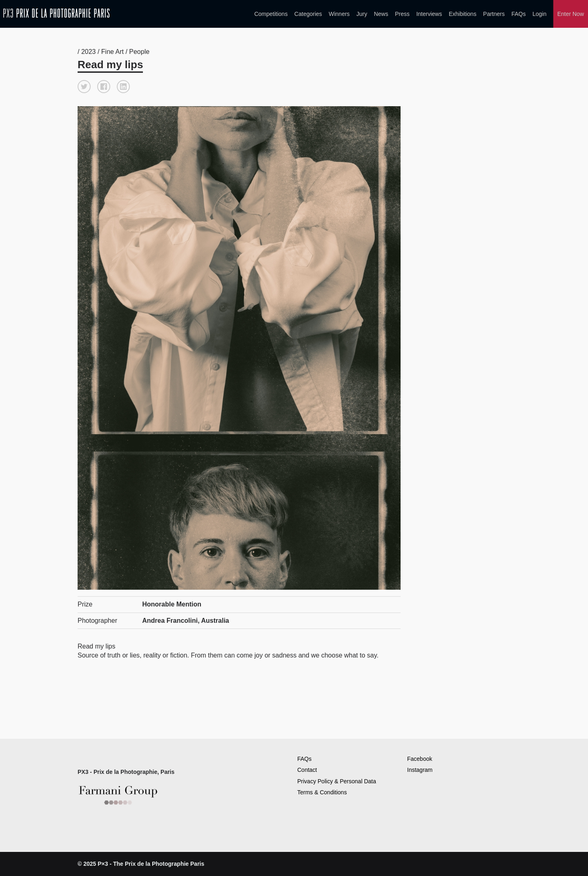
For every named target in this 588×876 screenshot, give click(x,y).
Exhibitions (463, 14)
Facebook (420, 759)
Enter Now (571, 14)
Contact (307, 770)
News (381, 14)
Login (539, 14)
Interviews (429, 14)
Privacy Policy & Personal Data (337, 781)
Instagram (420, 770)
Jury (362, 14)
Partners (494, 14)
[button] (84, 87)
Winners (339, 14)
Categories (308, 14)
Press (402, 14)
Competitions (271, 14)
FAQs (518, 14)
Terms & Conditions (322, 792)
